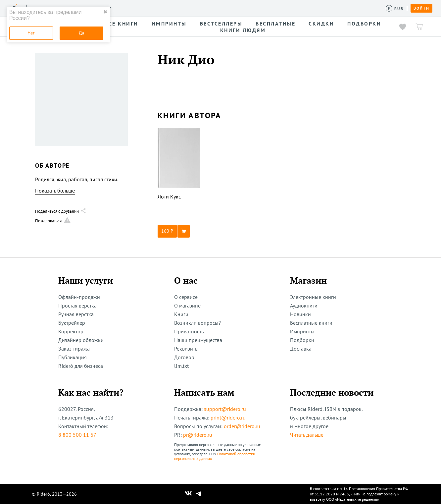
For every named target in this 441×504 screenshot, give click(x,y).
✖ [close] (105, 12)
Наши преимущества (198, 340)
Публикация (73, 357)
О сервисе (186, 297)
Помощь (266, 8)
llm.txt (181, 366)
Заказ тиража (74, 349)
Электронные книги (313, 297)
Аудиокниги (304, 306)
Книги (181, 314)
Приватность (189, 331)
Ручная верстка (76, 314)
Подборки (302, 340)
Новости (215, 8)
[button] (179, 231)
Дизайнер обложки (81, 340)
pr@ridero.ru (198, 435)
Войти (421, 8)
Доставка (301, 349)
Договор (184, 357)
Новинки (300, 314)
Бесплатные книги (311, 323)
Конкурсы (155, 8)
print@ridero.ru (228, 418)
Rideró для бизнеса (81, 366)
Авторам (186, 8)
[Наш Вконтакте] (189, 494)
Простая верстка (77, 306)
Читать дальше (307, 435)
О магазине (187, 306)
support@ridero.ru (225, 409)
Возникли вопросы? (197, 323)
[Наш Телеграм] (199, 494)
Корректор (71, 331)
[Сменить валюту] (395, 8)
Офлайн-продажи (79, 297)
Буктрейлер (72, 323)
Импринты (302, 331)
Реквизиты (186, 349)
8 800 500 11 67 (77, 435)
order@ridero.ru (242, 426)
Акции (241, 8)
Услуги (126, 8)
